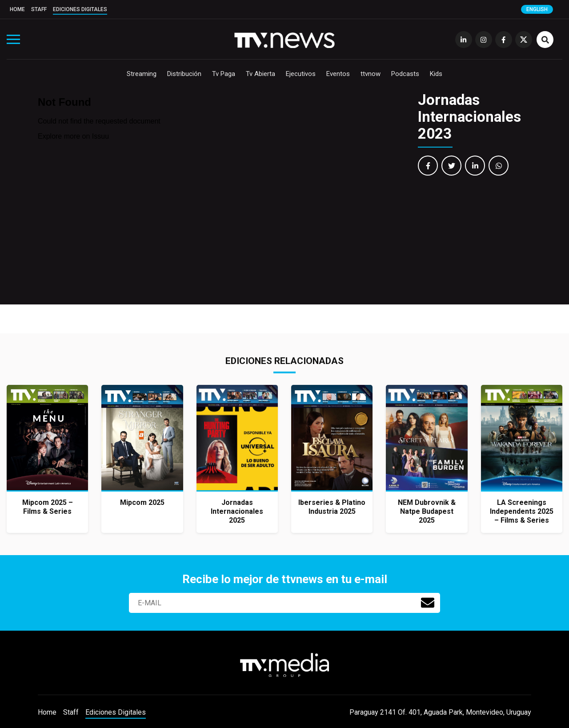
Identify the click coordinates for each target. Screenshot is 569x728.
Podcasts (405, 74)
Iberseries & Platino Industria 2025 (332, 507)
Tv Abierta (260, 74)
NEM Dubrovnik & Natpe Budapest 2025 (427, 511)
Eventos (338, 74)
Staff (39, 9)
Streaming (142, 74)
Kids (436, 74)
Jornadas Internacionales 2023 (469, 117)
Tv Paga (224, 74)
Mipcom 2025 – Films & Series (48, 507)
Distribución (184, 74)
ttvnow (371, 74)
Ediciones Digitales (80, 9)
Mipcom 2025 (142, 502)
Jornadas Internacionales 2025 (237, 511)
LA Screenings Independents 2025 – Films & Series (522, 511)
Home (17, 9)
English (537, 9)
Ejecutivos (301, 74)
